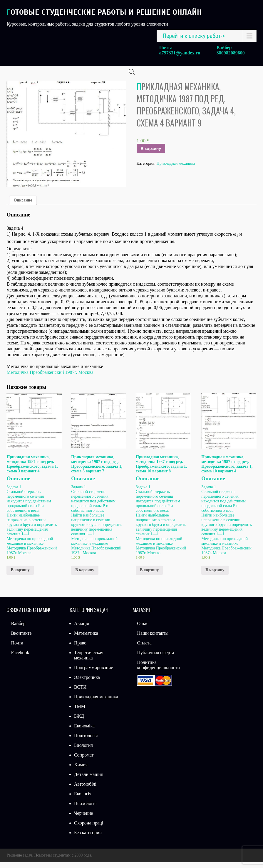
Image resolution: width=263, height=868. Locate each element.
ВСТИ (80, 693)
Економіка (84, 732)
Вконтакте (21, 639)
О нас (143, 629)
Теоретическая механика (89, 661)
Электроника (87, 683)
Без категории (88, 838)
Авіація (82, 629)
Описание (23, 206)
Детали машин (89, 780)
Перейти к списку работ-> (194, 36)
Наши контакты (153, 639)
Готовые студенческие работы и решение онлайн (104, 12)
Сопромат (84, 761)
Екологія (83, 800)
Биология (83, 751)
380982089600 (231, 53)
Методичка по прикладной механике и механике (30, 547)
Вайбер (18, 629)
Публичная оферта (155, 658)
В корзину (151, 154)
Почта (17, 649)
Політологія (86, 741)
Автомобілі (85, 790)
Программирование (94, 673)
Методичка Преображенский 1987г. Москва (50, 378)
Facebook (20, 658)
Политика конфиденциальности (158, 671)
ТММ (80, 712)
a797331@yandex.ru (180, 53)
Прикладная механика (176, 169)
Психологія (85, 809)
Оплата (144, 649)
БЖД (79, 722)
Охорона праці (89, 829)
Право (80, 649)
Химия (81, 770)
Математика (86, 639)
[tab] (23, 206)
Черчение (83, 819)
